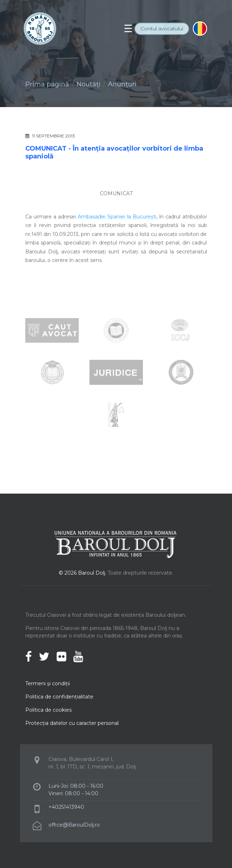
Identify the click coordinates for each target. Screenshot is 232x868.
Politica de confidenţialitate (59, 697)
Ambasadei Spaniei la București (117, 217)
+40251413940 (66, 807)
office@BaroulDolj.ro (74, 825)
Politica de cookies (48, 710)
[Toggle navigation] (128, 29)
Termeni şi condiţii (48, 683)
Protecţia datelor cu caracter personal (72, 723)
